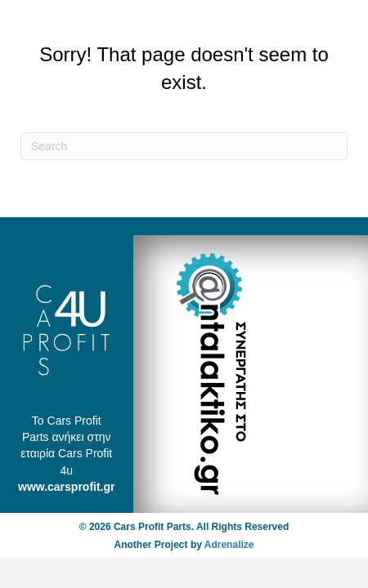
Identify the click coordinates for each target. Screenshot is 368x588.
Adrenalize (229, 545)
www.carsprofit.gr (67, 487)
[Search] (184, 146)
